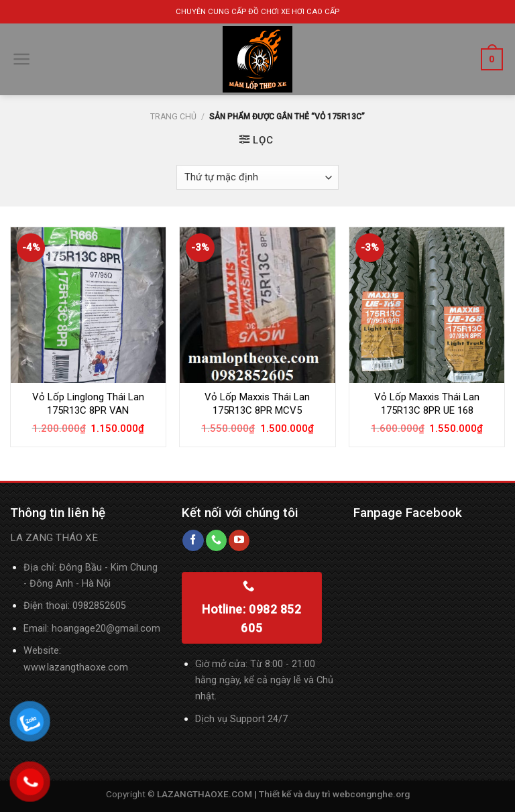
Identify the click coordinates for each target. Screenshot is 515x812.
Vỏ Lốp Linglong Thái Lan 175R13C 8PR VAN (88, 404)
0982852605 (99, 606)
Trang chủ (173, 117)
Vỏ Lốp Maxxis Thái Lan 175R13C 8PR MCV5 (257, 404)
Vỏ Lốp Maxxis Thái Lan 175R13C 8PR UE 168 (427, 404)
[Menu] (22, 59)
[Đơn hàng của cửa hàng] (258, 177)
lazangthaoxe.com (88, 668)
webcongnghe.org (371, 794)
